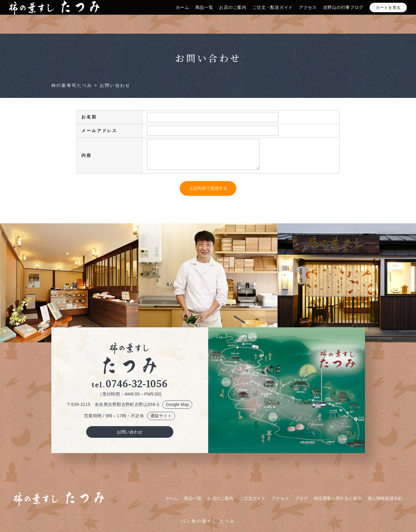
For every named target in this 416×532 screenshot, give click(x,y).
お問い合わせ (130, 432)
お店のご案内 (233, 13)
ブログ (301, 498)
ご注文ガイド (253, 498)
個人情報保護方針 (385, 498)
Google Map (177, 404)
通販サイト (161, 416)
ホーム (182, 13)
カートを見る (388, 13)
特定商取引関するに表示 (338, 498)
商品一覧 (204, 13)
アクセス (308, 13)
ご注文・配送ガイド (273, 13)
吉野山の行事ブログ (343, 13)
